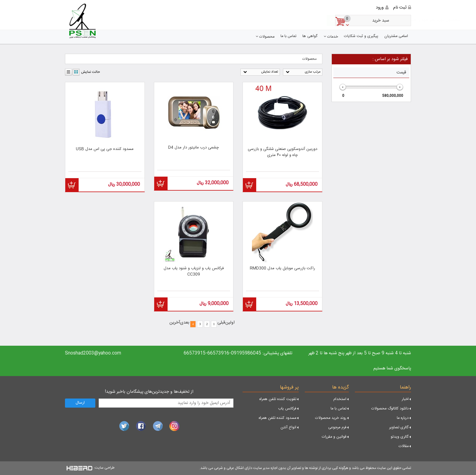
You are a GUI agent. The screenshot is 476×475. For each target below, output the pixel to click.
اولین (230, 323)
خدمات (331, 37)
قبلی (221, 323)
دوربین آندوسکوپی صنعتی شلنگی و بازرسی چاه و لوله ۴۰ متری (282, 152)
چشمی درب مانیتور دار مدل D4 (194, 148)
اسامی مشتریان (396, 36)
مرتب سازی (313, 72)
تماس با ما (288, 36)
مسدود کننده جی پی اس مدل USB (105, 149)
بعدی (185, 323)
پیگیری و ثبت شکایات (361, 36)
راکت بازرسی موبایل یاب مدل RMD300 (282, 268)
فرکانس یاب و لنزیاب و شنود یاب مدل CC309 (194, 271)
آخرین (175, 323)
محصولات (265, 37)
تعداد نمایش (270, 72)
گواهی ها (310, 36)
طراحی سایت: (104, 468)
